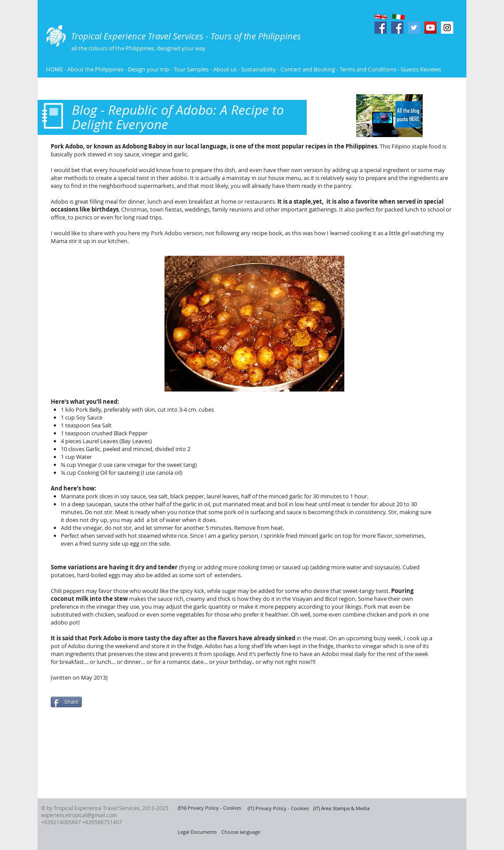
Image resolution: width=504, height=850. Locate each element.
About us (225, 69)
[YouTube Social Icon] (430, 28)
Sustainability (259, 69)
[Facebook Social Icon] (381, 28)
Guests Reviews (420, 69)
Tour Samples (191, 69)
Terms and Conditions (369, 69)
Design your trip (149, 69)
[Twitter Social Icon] (414, 28)
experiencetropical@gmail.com (79, 815)
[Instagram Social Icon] (447, 28)
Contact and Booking (308, 69)
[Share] (66, 702)
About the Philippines (95, 69)
